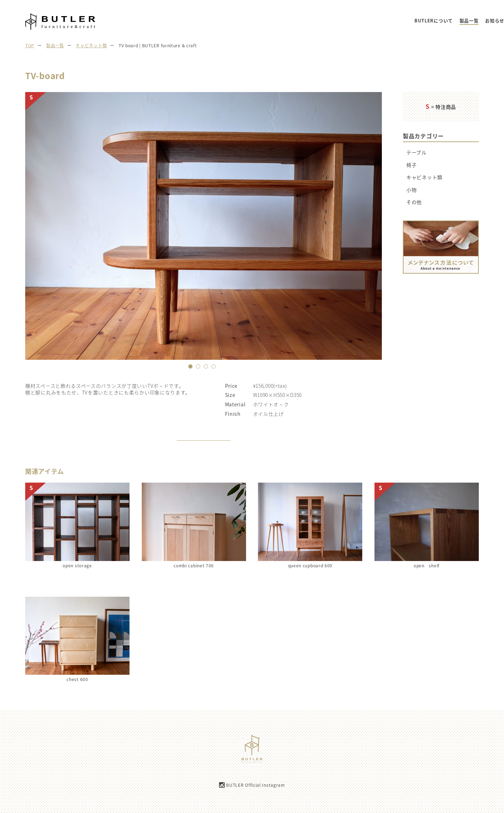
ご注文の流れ (444, 21)
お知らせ (413, 21)
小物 (411, 190)
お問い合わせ (479, 21)
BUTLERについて (352, 21)
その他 (414, 202)
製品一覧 (388, 21)
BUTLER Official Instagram (255, 785)
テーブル (416, 152)
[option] (204, 226)
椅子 (411, 165)
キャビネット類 (424, 177)
